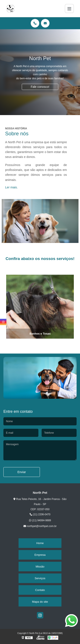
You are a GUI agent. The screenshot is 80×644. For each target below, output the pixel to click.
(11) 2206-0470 (40, 514)
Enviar (22, 472)
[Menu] (69, 9)
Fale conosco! (40, 87)
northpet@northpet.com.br (40, 526)
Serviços (40, 578)
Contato (40, 590)
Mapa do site (40, 602)
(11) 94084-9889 (40, 520)
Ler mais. (11, 187)
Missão (40, 567)
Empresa (40, 555)
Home (40, 543)
